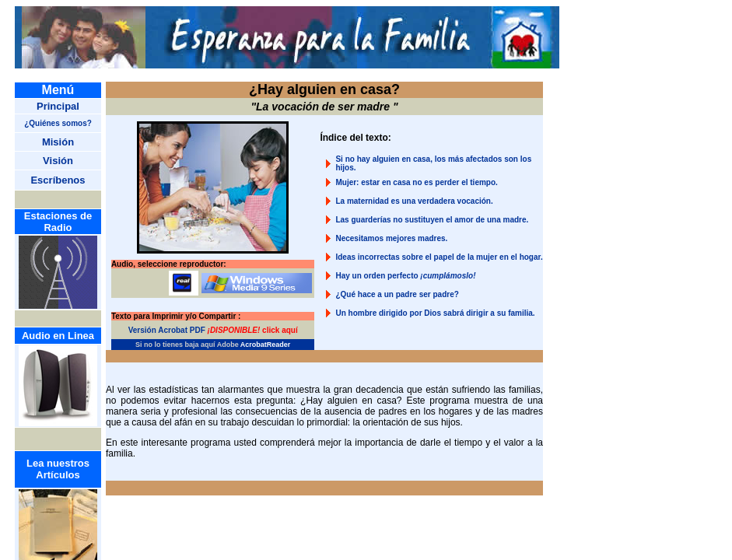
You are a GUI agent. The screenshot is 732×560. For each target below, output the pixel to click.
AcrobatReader (266, 345)
